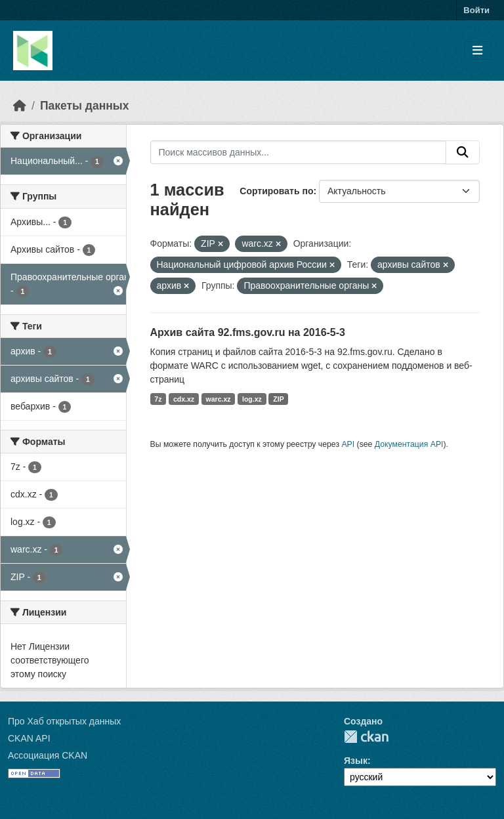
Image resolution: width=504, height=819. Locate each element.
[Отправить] (463, 152)
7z (158, 399)
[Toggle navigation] (477, 51)
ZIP (278, 399)
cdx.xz (184, 399)
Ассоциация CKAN (48, 755)
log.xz (252, 399)
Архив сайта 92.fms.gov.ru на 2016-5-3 (248, 332)
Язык (356, 761)
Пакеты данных (85, 106)
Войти (476, 10)
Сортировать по (276, 191)
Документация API (409, 444)
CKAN (366, 737)
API (348, 444)
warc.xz (219, 399)
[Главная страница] (20, 106)
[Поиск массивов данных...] (299, 152)
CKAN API (29, 738)
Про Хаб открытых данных (64, 721)
